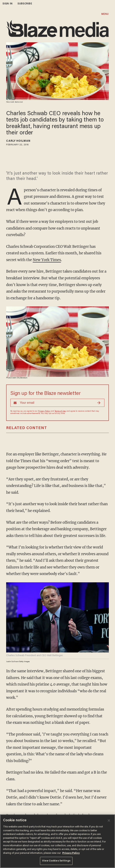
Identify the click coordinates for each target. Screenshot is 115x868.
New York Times (47, 260)
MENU (105, 14)
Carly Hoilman (18, 141)
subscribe (25, 4)
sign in (7, 4)
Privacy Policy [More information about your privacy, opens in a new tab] (71, 853)
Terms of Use (60, 411)
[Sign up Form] (57, 403)
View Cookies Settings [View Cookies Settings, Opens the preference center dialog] (56, 861)
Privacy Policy (44, 411)
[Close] (109, 821)
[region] (57, 841)
